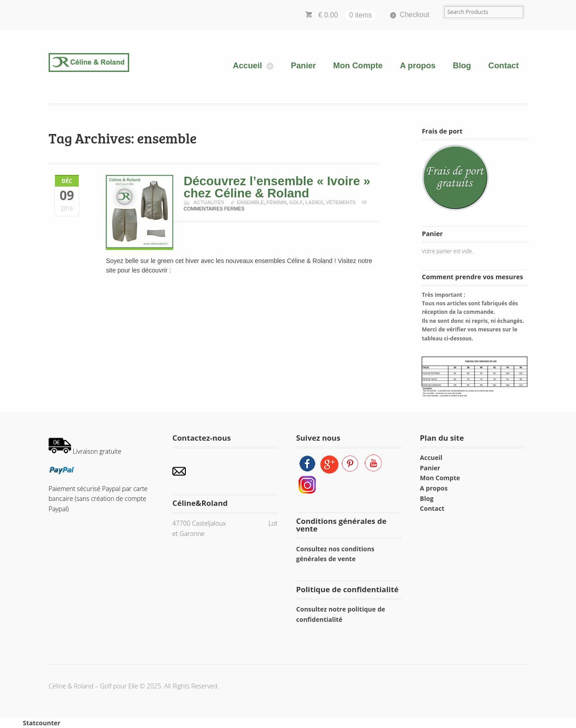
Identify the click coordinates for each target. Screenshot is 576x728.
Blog (462, 66)
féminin (276, 202)
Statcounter (42, 723)
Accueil (248, 66)
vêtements (341, 202)
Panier (303, 66)
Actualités (209, 202)
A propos (418, 66)
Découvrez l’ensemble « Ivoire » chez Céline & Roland (277, 187)
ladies (315, 202)
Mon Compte (358, 66)
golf (296, 202)
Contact (504, 66)
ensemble (251, 202)
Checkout (414, 15)
